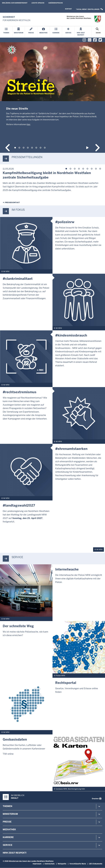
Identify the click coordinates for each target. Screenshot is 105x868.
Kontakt (68, 9)
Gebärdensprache (56, 3)
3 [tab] (24, 148)
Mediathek (9, 829)
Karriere (8, 837)
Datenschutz (50, 864)
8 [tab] (45, 148)
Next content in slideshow (97, 148)
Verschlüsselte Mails (78, 864)
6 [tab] (36, 148)
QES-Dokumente (96, 864)
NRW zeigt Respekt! (15, 853)
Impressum (37, 864)
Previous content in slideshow (8, 148)
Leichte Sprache (38, 3)
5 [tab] (32, 148)
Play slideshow (88, 148)
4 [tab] (28, 148)
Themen (7, 806)
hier (29, 124)
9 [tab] (100, 169)
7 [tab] (41, 148)
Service (8, 845)
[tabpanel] (52, 91)
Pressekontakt (12, 203)
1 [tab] (15, 148)
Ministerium (10, 814)
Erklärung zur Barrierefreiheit (15, 3)
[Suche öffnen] (98, 32)
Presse (7, 822)
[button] (89, 9)
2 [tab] (19, 148)
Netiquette (62, 864)
